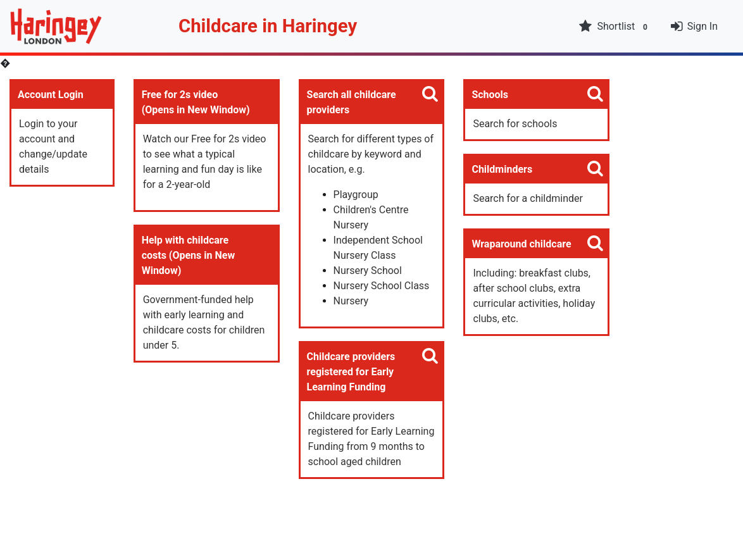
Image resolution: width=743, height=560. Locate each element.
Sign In (702, 26)
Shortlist (615, 27)
